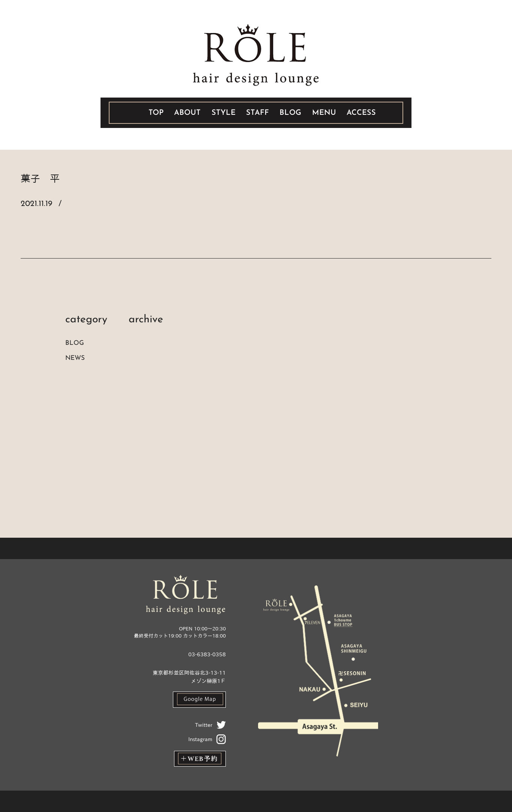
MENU (324, 113)
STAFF (258, 113)
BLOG (290, 113)
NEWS (75, 358)
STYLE (224, 113)
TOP (156, 113)
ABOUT (187, 113)
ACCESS (361, 113)
